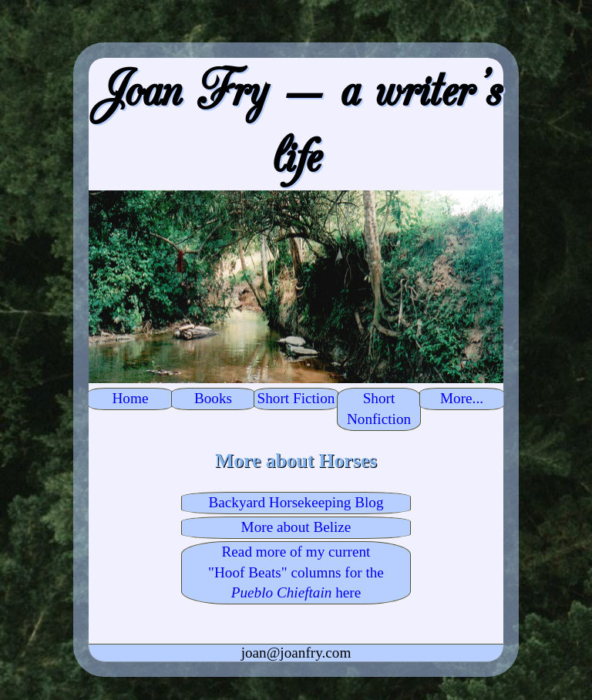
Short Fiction (296, 398)
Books (213, 398)
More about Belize (296, 527)
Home (131, 398)
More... (462, 398)
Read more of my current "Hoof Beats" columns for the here (296, 572)
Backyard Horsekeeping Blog (296, 502)
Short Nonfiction (379, 409)
